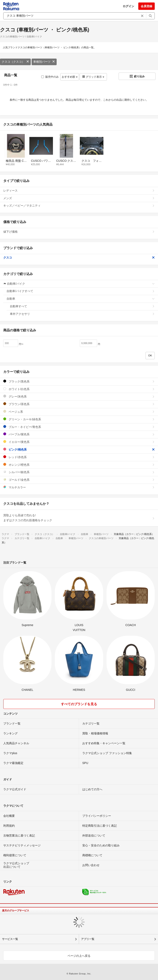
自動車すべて (82, 306)
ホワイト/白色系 (79, 389)
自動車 (81, 299)
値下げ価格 (79, 232)
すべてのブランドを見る (79, 704)
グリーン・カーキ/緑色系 (79, 419)
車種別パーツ (44, 62)
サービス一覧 (10, 939)
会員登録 (147, 6)
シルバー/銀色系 (79, 472)
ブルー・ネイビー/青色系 (79, 427)
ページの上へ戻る (79, 956)
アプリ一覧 (88, 939)
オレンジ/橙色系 (79, 465)
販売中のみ (50, 77)
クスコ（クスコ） (15, 62)
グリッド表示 (93, 77)
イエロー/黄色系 (79, 442)
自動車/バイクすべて (81, 291)
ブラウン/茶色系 (79, 404)
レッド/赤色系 (79, 457)
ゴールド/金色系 (79, 480)
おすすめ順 (70, 77)
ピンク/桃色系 (79, 449)
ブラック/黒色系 (79, 381)
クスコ (79, 258)
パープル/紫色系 (79, 434)
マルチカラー (79, 487)
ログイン (128, 6)
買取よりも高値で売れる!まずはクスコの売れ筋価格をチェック (79, 518)
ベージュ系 (79, 412)
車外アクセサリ (82, 314)
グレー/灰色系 (79, 396)
